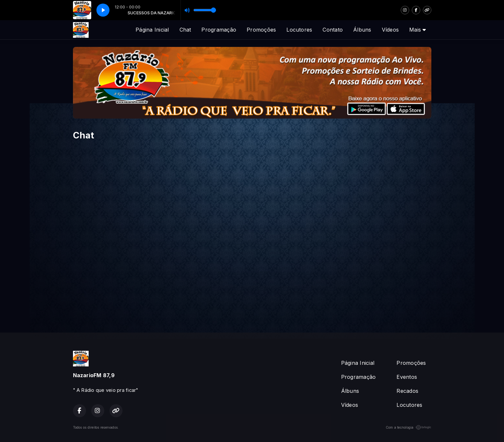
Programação (219, 30)
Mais (418, 30)
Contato (333, 30)
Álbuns (362, 30)
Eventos (407, 377)
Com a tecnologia (409, 427)
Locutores (299, 30)
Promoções (261, 30)
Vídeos (390, 30)
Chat (185, 30)
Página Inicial (152, 30)
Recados (407, 391)
